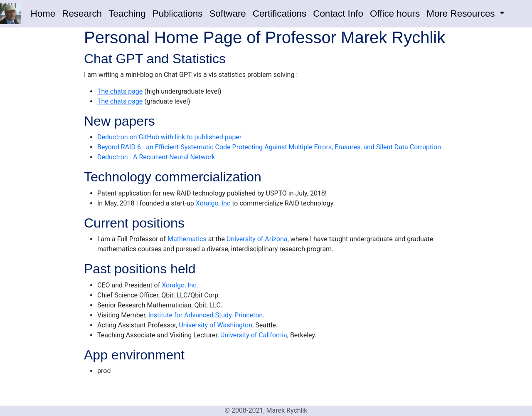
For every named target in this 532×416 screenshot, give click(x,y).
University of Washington (216, 325)
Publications (178, 14)
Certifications (280, 14)
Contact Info (338, 14)
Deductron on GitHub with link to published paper (169, 137)
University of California (254, 335)
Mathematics (187, 239)
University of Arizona (257, 239)
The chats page (120, 91)
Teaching (127, 14)
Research (82, 14)
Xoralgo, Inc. (180, 285)
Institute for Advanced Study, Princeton (206, 315)
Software (227, 14)
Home (43, 14)
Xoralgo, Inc (213, 203)
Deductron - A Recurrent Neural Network (156, 157)
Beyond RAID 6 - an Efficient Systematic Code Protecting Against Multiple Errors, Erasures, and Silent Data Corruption (269, 147)
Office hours (395, 14)
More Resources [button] (462, 14)
